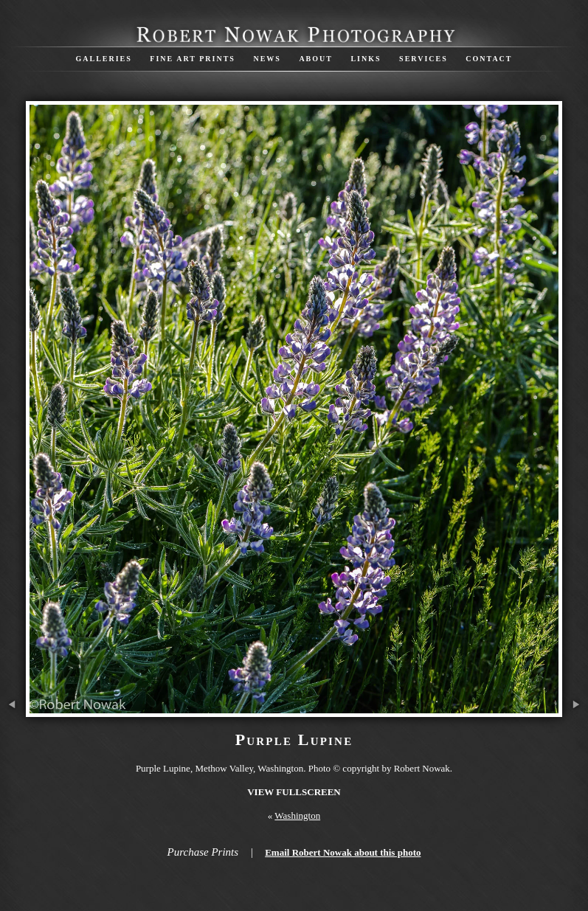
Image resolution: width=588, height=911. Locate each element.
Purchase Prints (203, 852)
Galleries (103, 59)
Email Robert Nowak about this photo (343, 852)
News (267, 59)
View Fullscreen (294, 792)
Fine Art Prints (193, 59)
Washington (297, 815)
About (316, 59)
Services (423, 59)
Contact (489, 59)
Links (366, 59)
